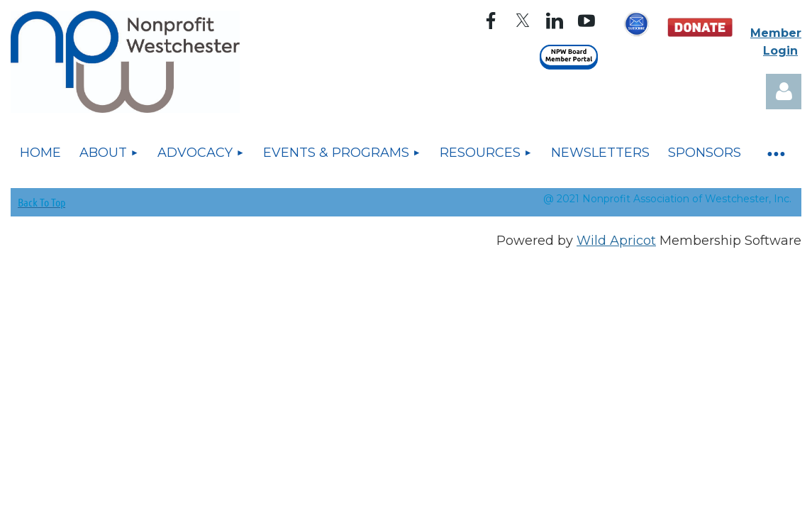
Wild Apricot (616, 241)
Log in (784, 92)
